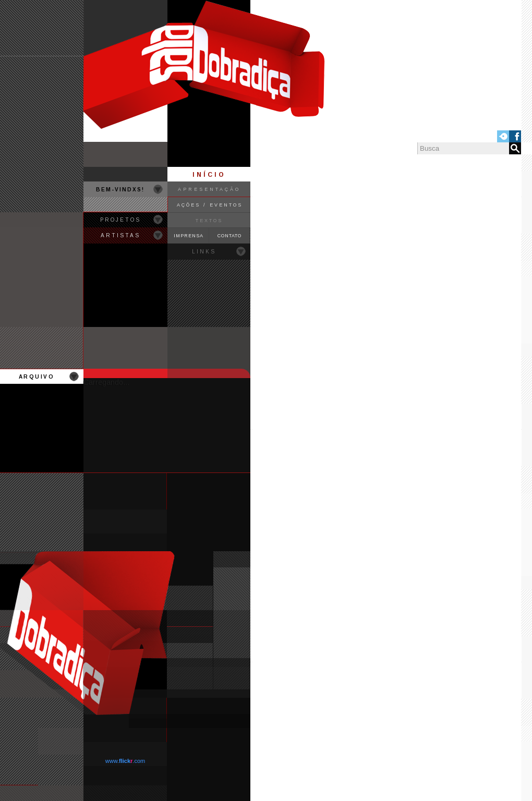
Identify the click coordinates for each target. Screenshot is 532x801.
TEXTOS (209, 221)
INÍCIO (209, 175)
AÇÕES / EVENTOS (210, 205)
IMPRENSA (189, 236)
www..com (125, 761)
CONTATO (229, 236)
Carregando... (106, 382)
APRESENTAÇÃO (209, 189)
